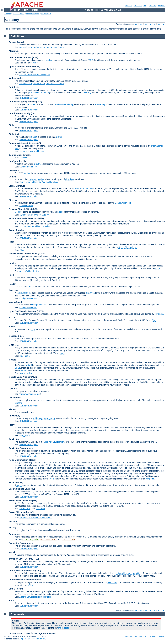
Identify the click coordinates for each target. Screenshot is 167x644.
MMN (34, 377)
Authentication (16, 78)
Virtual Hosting (16, 589)
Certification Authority (39, 93)
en (141, 24)
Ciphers (18, 403)
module (49, 60)
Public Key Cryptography (44, 418)
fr (150, 24)
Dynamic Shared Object (20, 209)
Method (12, 327)
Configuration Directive (20, 155)
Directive (23, 158)
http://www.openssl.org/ (30, 394)
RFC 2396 (112, 582)
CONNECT (14, 170)
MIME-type (14, 345)
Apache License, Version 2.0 (33, 639)
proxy (19, 485)
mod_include (68, 540)
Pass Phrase (15, 398)
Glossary (153, 6)
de (136, 24)
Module (12, 360)
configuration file (24, 293)
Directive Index (26, 206)
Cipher (12, 125)
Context (13, 177)
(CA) (33, 113)
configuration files (36, 179)
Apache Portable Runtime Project (35, 75)
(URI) (39, 580)
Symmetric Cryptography (21, 543)
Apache (8, 14)
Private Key (100, 104)
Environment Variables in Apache (35, 226)
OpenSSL (13, 389)
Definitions (18, 36)
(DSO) (35, 209)
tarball (24, 370)
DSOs (17, 368)
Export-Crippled (17, 230)
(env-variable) (37, 218)
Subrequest (14, 534)
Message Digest (17, 336)
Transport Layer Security (21, 559)
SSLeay (13, 528)
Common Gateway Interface (22, 143)
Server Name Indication (20, 501)
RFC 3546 (41, 509)
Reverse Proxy (16, 482)
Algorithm (14, 51)
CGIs (158, 268)
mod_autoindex (49, 540)
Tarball (12, 552)
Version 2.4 (46, 14)
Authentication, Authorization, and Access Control (42, 47)
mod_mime (25, 356)
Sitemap (161, 6)
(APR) (37, 67)
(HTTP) (40, 311)
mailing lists (63, 628)
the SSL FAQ (25, 509)
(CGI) (39, 143)
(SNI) (35, 501)
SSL (154, 320)
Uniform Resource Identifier (128, 573)
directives (70, 179)
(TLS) (36, 559)
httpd (60, 212)
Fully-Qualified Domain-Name (23, 254)
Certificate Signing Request (22, 102)
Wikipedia (150, 479)
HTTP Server (19, 14)
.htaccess (14, 290)
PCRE (52, 479)
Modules (128, 6)
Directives (138, 6)
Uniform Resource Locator (22, 571)
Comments (18, 614)
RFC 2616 (159, 314)
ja (154, 24)
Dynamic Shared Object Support (34, 215)
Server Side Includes (128, 247)
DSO (91, 60)
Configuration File (18, 161)
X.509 (12, 601)
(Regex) (32, 460)
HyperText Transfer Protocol (23, 311)
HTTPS (12, 318)
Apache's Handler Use (30, 271)
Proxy (12, 425)
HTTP (31, 287)
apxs (35, 63)
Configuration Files (28, 167)
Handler (13, 263)
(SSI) (32, 512)
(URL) (38, 571)
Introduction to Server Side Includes (36, 518)
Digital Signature (17, 186)
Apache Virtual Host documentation (35, 597)
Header (12, 284)
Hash (11, 275)
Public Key (14, 439)
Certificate (14, 87)
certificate (31, 104)
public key (86, 93)
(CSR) (39, 102)
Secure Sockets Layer (20, 489)
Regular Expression (18, 460)
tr (163, 24)
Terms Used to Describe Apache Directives (39, 182)
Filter (11, 242)
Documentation (33, 14)
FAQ (145, 6)
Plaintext (33, 137)
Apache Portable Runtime (21, 67)
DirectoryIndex (31, 540)
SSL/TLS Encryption (29, 98)
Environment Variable (19, 218)
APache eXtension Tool (20, 57)
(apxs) (35, 57)
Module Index (26, 373)
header (62, 353)
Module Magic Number (20, 377)
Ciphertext (14, 134)
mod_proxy (25, 435)
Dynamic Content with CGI (32, 151)
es (146, 24)
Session (13, 521)
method (27, 173)
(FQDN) (42, 254)
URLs (30, 585)
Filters (22, 250)
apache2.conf (15, 302)
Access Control (16, 42)
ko (159, 24)
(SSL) (33, 489)
